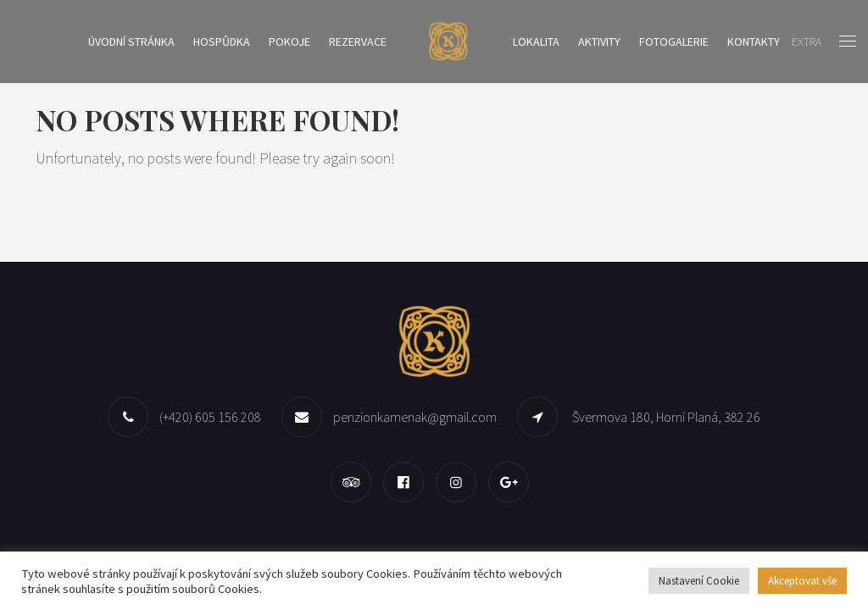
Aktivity (599, 42)
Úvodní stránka (131, 42)
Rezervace (358, 42)
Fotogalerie (674, 42)
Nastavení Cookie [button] (699, 581)
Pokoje (289, 42)
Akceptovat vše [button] (802, 581)
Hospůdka (222, 42)
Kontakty (754, 42)
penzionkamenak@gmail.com (415, 417)
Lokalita (536, 42)
